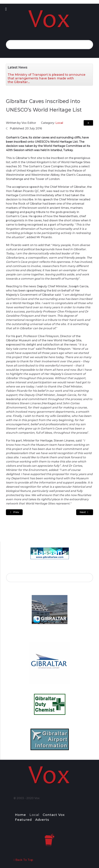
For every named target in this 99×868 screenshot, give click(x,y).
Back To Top (23, 860)
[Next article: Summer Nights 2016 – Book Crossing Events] (85, 512)
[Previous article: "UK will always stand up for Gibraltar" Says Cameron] (14, 512)
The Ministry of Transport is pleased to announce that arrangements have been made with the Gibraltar (47, 78)
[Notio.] (49, 19)
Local (59, 123)
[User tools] (88, 123)
